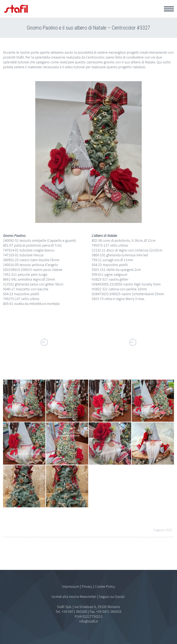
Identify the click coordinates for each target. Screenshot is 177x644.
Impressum (71, 586)
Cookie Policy (105, 586)
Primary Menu (169, 9)
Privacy (87, 586)
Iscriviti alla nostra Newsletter (74, 597)
